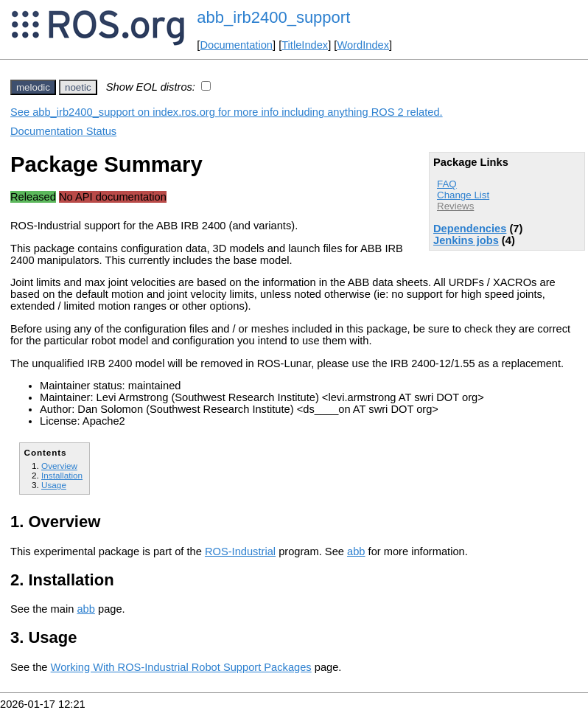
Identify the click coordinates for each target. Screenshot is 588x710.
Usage (54, 485)
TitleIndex (305, 45)
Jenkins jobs (466, 240)
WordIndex (363, 45)
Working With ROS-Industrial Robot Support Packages (181, 667)
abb (356, 551)
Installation (62, 475)
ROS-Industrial (240, 551)
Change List (463, 195)
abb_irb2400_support (273, 17)
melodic (33, 87)
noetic (78, 87)
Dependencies (470, 229)
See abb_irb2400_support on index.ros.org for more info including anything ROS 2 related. (227, 112)
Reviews (455, 206)
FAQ (447, 184)
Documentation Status (63, 131)
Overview (59, 466)
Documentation (236, 45)
